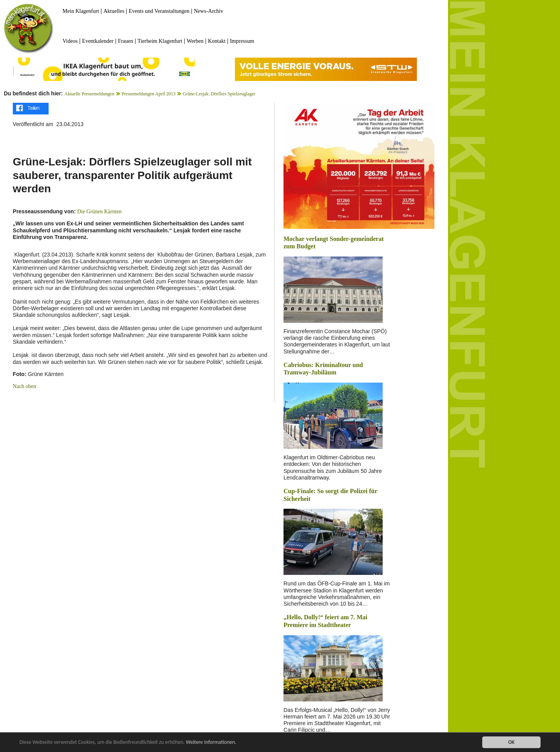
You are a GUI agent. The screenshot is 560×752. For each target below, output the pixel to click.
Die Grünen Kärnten (100, 212)
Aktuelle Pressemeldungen (89, 94)
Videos (70, 41)
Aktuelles (114, 11)
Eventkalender (98, 41)
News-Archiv (209, 11)
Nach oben (24, 386)
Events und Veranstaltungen (159, 11)
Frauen (125, 41)
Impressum (242, 41)
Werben (195, 41)
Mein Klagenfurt (81, 11)
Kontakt (217, 41)
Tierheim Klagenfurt (160, 41)
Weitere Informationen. (211, 742)
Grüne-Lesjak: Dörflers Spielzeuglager (219, 94)
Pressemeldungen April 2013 (149, 94)
